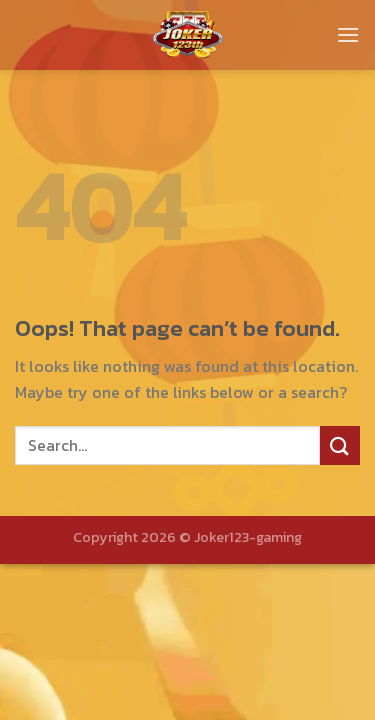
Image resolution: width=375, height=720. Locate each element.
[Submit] (340, 445)
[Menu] (348, 34)
